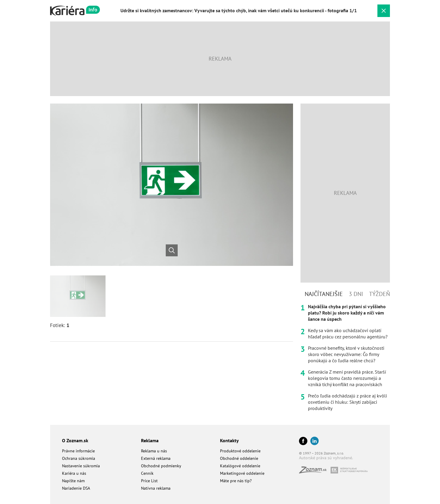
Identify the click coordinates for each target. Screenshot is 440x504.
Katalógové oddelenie (240, 466)
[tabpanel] (345, 357)
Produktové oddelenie (240, 451)
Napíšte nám (73, 481)
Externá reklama (156, 458)
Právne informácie (78, 451)
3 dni (356, 294)
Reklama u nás (154, 451)
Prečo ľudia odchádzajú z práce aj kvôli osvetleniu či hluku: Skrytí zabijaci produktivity (347, 402)
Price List (149, 481)
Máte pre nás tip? (236, 481)
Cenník (147, 473)
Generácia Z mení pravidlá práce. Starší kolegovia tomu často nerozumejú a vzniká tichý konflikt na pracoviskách (347, 378)
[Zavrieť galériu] (384, 11)
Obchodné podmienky (161, 466)
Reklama (150, 440)
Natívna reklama (156, 488)
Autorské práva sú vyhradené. (326, 458)
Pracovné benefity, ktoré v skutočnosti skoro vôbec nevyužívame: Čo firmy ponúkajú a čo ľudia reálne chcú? (346, 354)
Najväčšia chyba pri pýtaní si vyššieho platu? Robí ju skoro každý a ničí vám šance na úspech (347, 313)
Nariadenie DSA (76, 488)
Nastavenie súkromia (81, 466)
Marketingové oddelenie (242, 473)
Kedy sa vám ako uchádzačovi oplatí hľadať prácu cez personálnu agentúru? (348, 333)
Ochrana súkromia (79, 458)
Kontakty (229, 440)
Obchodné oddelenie (239, 458)
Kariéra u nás (74, 473)
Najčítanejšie (324, 294)
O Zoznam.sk (75, 440)
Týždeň (379, 294)
